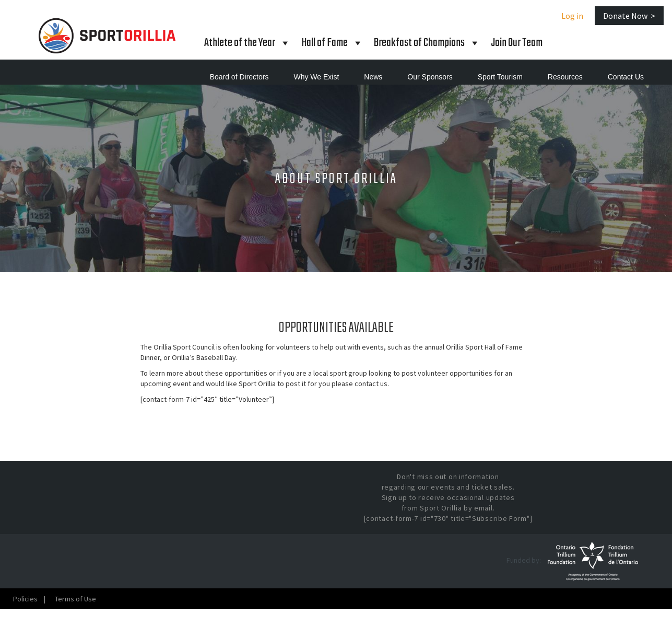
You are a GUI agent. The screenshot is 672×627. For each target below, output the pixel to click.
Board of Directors (239, 77)
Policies (25, 599)
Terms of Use (75, 599)
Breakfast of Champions (427, 43)
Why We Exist (316, 77)
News (373, 77)
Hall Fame (332, 43)
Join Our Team (517, 43)
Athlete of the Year (247, 43)
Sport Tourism (500, 77)
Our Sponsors (430, 77)
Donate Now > (629, 16)
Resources (565, 77)
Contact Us (626, 77)
